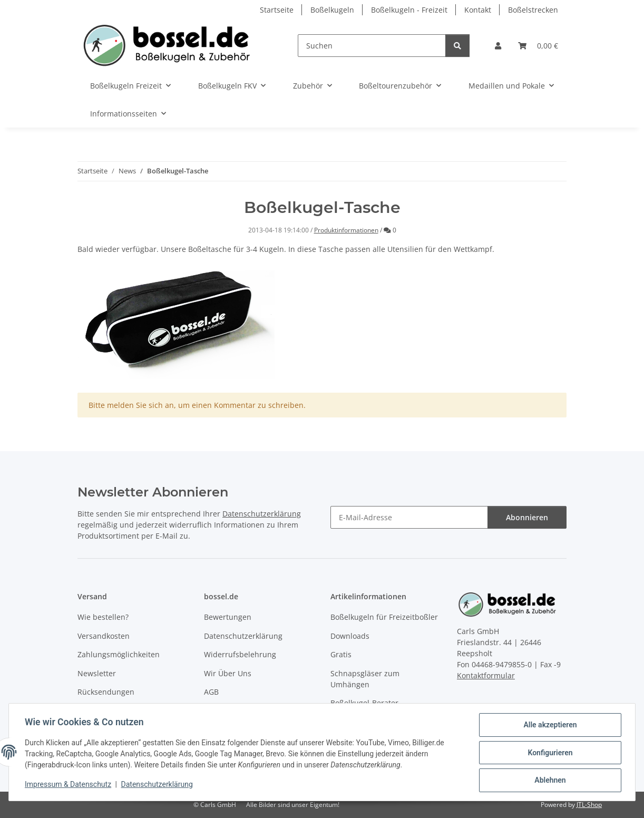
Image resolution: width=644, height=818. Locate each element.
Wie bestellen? (103, 617)
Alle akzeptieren (549, 726)
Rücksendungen (106, 692)
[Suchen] (372, 46)
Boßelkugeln (332, 10)
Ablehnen (549, 781)
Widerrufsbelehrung (240, 654)
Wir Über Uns (228, 673)
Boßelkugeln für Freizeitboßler (384, 617)
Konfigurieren (549, 753)
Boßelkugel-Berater (364, 703)
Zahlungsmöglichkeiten (119, 654)
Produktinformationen (346, 230)
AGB (211, 692)
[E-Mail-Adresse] (409, 517)
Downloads (350, 636)
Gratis (341, 654)
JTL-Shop (589, 805)
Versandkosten (104, 636)
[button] (498, 46)
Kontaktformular (486, 675)
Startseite (277, 10)
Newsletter (97, 673)
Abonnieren (527, 517)
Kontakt (478, 10)
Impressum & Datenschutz (69, 785)
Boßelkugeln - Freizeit (409, 10)
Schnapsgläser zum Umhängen (365, 679)
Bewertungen (228, 617)
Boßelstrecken (533, 10)
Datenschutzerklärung (158, 785)
